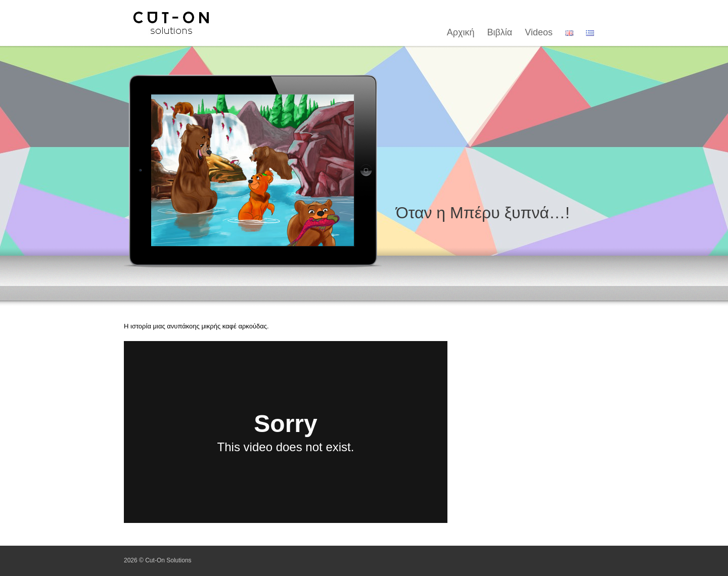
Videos (539, 32)
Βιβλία (500, 32)
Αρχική (461, 32)
